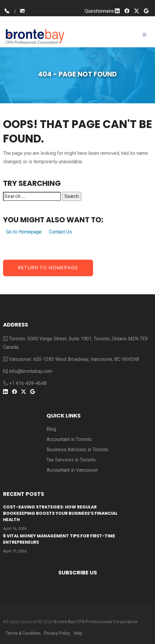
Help (78, 633)
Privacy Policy (57, 633)
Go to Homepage (24, 232)
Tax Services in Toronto (71, 460)
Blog (51, 429)
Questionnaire (99, 11)
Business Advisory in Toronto (77, 450)
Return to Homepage (48, 268)
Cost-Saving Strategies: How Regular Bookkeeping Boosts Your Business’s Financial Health (60, 513)
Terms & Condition (23, 633)
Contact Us (60, 232)
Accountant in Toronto (69, 439)
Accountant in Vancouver (72, 470)
